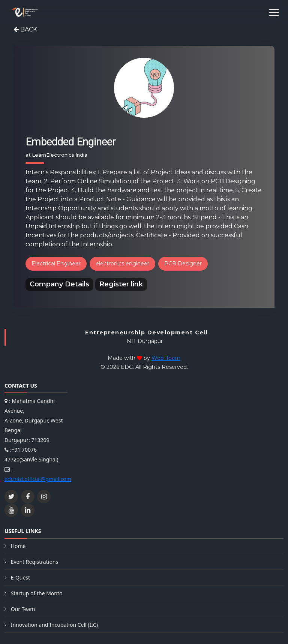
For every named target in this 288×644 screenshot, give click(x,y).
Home (18, 546)
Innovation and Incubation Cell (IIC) (54, 625)
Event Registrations (35, 562)
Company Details (59, 284)
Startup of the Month (37, 593)
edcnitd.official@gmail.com (38, 479)
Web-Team (166, 358)
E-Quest (21, 577)
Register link (121, 284)
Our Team (23, 609)
